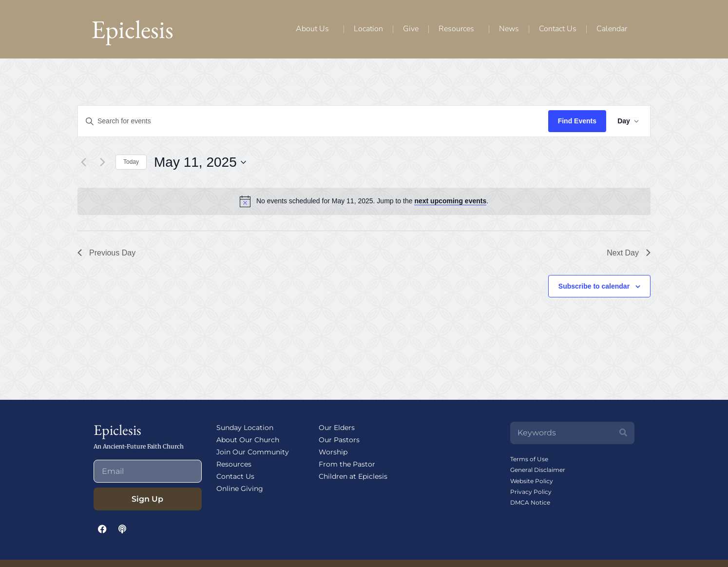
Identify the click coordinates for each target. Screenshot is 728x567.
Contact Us (558, 29)
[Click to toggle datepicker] (200, 162)
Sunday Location (245, 428)
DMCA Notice (530, 502)
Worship (333, 452)
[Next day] (102, 162)
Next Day (629, 253)
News (509, 29)
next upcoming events (450, 201)
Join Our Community (253, 452)
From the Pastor (347, 464)
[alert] (372, 201)
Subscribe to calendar (594, 286)
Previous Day (106, 253)
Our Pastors (339, 440)
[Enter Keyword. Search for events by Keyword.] (313, 121)
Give (411, 29)
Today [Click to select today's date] (131, 162)
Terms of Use (529, 459)
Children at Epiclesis (353, 476)
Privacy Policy (531, 492)
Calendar (612, 29)
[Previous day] (83, 162)
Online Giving (240, 489)
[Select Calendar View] (628, 121)
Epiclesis (132, 29)
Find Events (576, 121)
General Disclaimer (538, 470)
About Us (315, 29)
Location (368, 29)
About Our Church (248, 440)
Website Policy (532, 481)
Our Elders (337, 428)
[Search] (623, 433)
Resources (459, 29)
